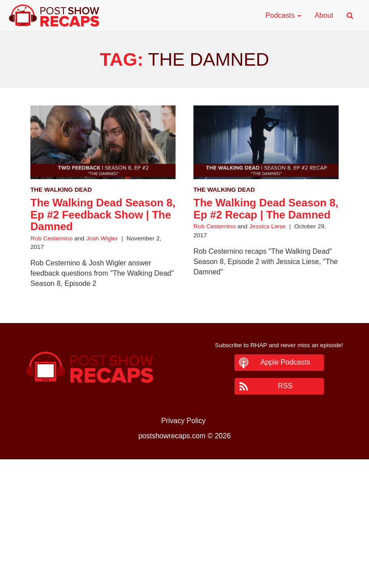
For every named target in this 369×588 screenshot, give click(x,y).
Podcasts (283, 15)
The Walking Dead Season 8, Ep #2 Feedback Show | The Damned (103, 214)
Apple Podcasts (285, 362)
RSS (285, 386)
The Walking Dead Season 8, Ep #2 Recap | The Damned (266, 208)
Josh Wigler (102, 238)
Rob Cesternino (51, 238)
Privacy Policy (184, 421)
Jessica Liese (268, 226)
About (324, 15)
